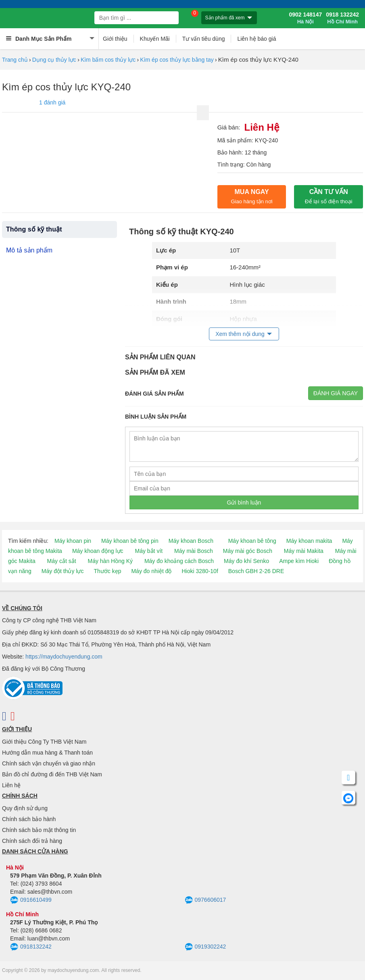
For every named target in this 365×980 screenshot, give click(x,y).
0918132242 (31, 947)
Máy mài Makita (304, 551)
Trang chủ (15, 60)
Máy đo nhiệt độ (151, 571)
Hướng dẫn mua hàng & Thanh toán (47, 753)
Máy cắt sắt (62, 561)
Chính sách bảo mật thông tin (39, 830)
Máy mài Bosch (194, 551)
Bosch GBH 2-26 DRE (256, 571)
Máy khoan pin (73, 541)
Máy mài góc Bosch (248, 551)
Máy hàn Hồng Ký (111, 561)
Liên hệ (11, 785)
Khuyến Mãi (155, 39)
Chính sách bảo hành (29, 819)
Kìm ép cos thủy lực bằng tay (177, 60)
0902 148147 (305, 18)
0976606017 (205, 900)
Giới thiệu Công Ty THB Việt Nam (44, 742)
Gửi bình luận (244, 503)
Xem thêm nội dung (240, 334)
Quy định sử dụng (25, 808)
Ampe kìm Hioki (299, 561)
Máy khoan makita (309, 541)
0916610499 (31, 900)
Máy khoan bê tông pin (130, 541)
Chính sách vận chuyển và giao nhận (49, 763)
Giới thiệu (115, 39)
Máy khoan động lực (98, 551)
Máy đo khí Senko (246, 561)
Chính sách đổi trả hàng (32, 841)
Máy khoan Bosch (191, 541)
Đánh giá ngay (336, 393)
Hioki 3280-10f (200, 571)
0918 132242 (342, 18)
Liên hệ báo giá (257, 39)
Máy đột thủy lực (63, 571)
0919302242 (205, 947)
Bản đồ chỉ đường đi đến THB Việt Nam (52, 774)
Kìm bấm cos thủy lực (108, 60)
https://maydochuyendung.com (64, 657)
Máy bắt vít (149, 551)
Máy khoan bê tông (252, 541)
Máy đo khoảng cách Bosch (179, 561)
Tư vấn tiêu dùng (204, 39)
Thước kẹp (107, 571)
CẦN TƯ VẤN (329, 196)
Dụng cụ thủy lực (54, 60)
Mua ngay (251, 196)
